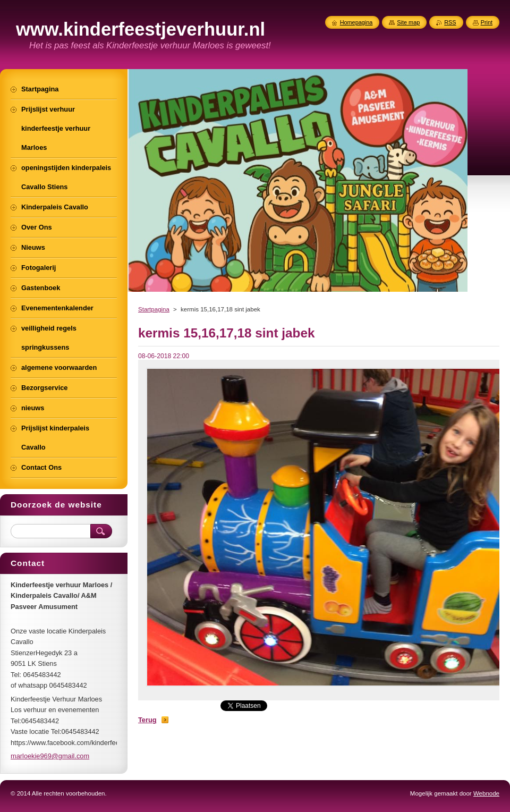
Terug (147, 720)
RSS (450, 22)
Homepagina (356, 22)
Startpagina (154, 309)
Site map (408, 22)
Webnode (486, 793)
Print (487, 22)
